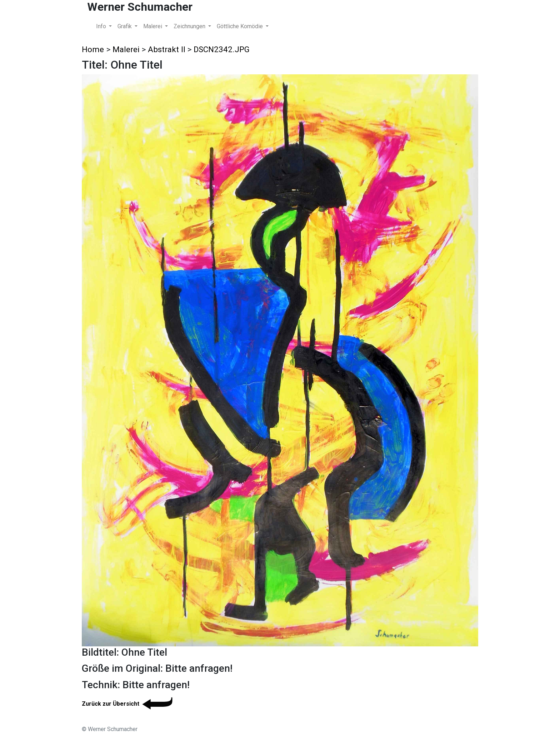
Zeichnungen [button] (190, 26)
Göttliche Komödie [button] (241, 26)
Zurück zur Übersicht (128, 704)
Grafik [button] (125, 26)
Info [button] (102, 26)
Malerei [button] (153, 26)
